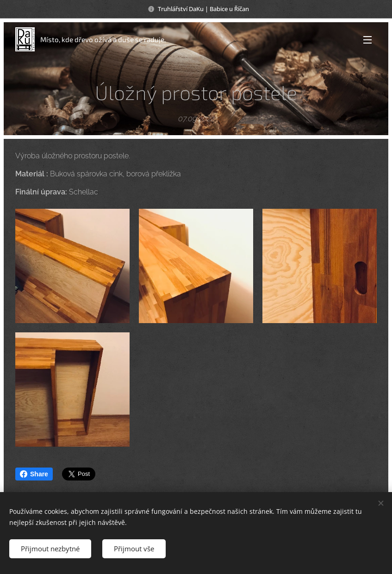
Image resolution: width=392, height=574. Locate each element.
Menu (367, 40)
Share (34, 474)
